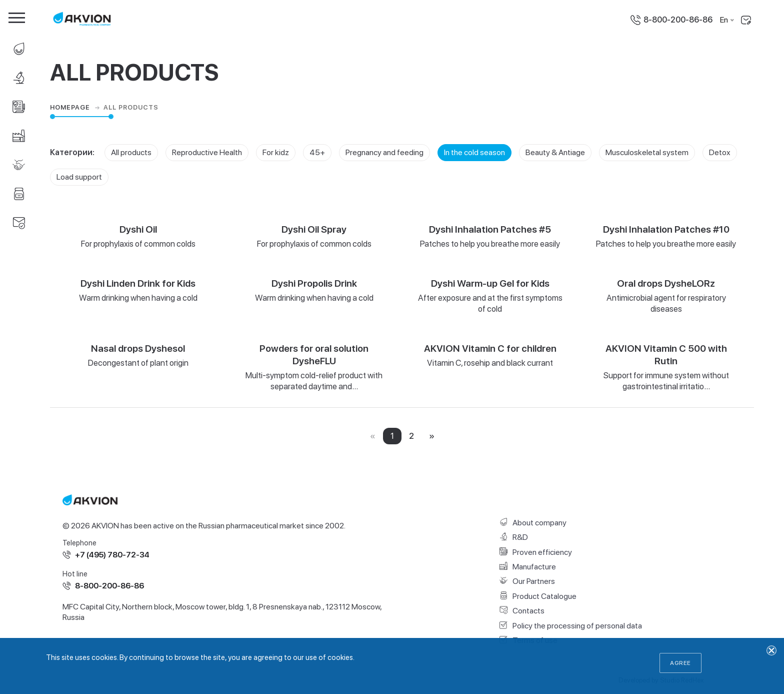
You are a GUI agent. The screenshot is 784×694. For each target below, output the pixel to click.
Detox (720, 152)
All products (131, 152)
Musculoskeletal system (647, 152)
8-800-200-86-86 (678, 20)
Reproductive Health (207, 152)
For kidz (276, 152)
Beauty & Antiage (555, 152)
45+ (317, 152)
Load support (79, 177)
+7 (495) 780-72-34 (112, 555)
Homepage (76, 108)
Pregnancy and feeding (384, 152)
